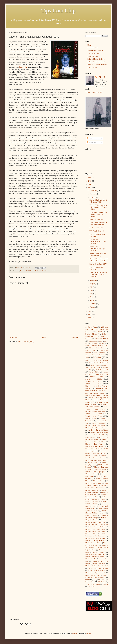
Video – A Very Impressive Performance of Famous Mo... (98, 207)
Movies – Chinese (91, 456)
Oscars (88, 580)
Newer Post (14, 338)
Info (87, 358)
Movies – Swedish (91, 559)
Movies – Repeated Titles (93, 543)
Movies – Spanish (99, 552)
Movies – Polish (91, 534)
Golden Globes (93, 341)
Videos (105, 584)
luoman (75, 633)
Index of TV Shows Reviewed (97, 65)
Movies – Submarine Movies (95, 557)
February (93, 304)
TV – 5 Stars (102, 582)
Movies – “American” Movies (97, 360)
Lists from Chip (93, 48)
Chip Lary (101, 77)
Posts (89, 138)
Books (100, 332)
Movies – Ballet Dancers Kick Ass (97, 428)
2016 (90, 178)
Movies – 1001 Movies (27, 271)
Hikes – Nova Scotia (100, 353)
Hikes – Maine (91, 350)
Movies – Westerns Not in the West (97, 566)
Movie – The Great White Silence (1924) (98, 255)
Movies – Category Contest (93, 449)
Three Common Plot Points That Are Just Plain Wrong (98, 274)
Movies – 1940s (102, 370)
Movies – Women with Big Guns (98, 568)
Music (104, 573)
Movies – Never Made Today (97, 527)
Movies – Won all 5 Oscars (96, 570)
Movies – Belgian (90, 437)
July (91, 287)
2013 (90, 188)
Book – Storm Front (96, 219)
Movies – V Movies (99, 564)
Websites (91, 587)
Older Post (74, 338)
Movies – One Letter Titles (95, 529)
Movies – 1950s (94, 372)
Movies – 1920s (96, 367)
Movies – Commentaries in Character (97, 460)
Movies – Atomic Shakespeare (95, 426)
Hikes (102, 343)
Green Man (23, 67)
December (93, 191)
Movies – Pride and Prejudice (95, 538)
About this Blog (93, 56)
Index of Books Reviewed (96, 62)
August (92, 284)
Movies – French (91, 474)
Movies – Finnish (101, 469)
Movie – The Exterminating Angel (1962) (97, 249)
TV (94, 580)
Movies (17, 271)
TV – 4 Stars (90, 582)
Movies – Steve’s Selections (95, 554)
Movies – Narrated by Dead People (97, 524)
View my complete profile (94, 92)
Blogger (89, 633)
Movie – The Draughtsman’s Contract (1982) (98, 241)
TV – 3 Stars (103, 580)
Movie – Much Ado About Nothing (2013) (98, 201)
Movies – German (99, 481)
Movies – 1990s (94, 379)
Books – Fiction (91, 334)
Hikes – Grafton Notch (97, 348)
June (92, 290)
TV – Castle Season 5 (97, 231)
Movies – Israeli (103, 508)
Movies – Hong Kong (92, 502)
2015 (90, 181)
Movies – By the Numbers (95, 446)
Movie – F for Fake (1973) (98, 264)
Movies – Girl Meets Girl (93, 483)
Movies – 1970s (102, 374)
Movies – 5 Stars (91, 419)
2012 (90, 311)
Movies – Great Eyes (92, 490)
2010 (90, 318)
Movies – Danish (93, 462)
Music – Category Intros (93, 575)
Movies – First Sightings (95, 472)
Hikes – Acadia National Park (97, 346)
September (94, 280)
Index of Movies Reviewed (96, 59)
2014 (90, 184)
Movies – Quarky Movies (95, 541)
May (92, 294)
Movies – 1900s (95, 365)
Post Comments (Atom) (26, 342)
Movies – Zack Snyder (92, 573)
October (93, 197)
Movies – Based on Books (99, 433)
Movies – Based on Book (98, 430)
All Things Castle (91, 327)
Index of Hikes (92, 67)
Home (44, 338)
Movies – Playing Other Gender (95, 531)
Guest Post (95, 343)
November (94, 194)
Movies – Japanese (93, 511)
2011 (90, 314)
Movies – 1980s (39, 271)
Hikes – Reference (91, 355)
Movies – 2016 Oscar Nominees (95, 411)
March (92, 300)
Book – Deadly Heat (96, 228)
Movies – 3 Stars (50, 271)
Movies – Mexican (91, 515)
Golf (100, 341)
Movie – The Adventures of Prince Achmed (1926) (99, 260)
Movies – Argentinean (99, 423)
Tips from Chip (58, 10)
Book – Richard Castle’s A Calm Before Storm (98, 224)
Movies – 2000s (93, 381)
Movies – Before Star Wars (97, 435)
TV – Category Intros (92, 584)
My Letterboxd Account (95, 51)
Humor (102, 355)
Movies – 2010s (93, 384)
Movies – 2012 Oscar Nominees (97, 395)
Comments (91, 142)
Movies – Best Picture (94, 444)
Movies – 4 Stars (94, 416)
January (93, 307)
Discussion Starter (101, 339)
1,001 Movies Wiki (94, 54)
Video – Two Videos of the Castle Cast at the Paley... (98, 214)
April (92, 297)
